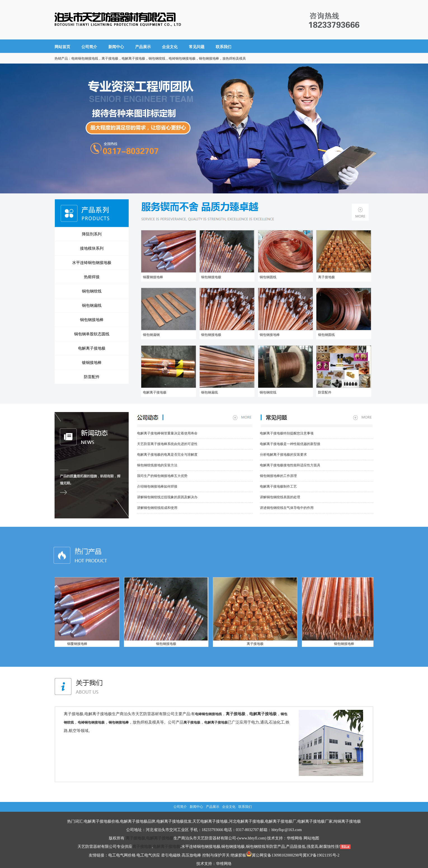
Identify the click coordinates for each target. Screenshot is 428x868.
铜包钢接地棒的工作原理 (278, 476)
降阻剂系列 (92, 234)
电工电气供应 (148, 855)
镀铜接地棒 (92, 362)
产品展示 (143, 47)
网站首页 (62, 47)
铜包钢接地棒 (92, 320)
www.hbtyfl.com (252, 838)
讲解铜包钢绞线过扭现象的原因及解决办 (167, 497)
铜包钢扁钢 (150, 335)
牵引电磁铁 (171, 855)
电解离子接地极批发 (174, 821)
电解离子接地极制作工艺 (278, 486)
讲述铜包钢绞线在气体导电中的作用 (287, 508)
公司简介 (89, 47)
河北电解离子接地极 (246, 821)
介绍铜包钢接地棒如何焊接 (157, 486)
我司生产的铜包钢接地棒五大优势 (162, 476)
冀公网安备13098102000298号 (274, 855)
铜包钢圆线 (267, 277)
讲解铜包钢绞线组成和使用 (157, 508)
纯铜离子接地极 (347, 821)
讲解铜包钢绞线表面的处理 (280, 497)
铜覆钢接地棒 (152, 277)
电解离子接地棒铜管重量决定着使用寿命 (167, 433)
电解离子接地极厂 (281, 821)
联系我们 (224, 47)
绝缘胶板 (238, 855)
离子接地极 (325, 277)
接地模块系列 (92, 248)
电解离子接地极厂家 (315, 821)
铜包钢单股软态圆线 (92, 334)
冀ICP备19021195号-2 (321, 855)
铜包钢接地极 (211, 277)
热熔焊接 (92, 277)
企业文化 (170, 47)
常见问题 (197, 47)
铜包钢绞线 (92, 291)
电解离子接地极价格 (102, 821)
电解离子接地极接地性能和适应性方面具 (290, 465)
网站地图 (311, 838)
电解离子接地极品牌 (138, 821)
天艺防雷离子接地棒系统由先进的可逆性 (167, 444)
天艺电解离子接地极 (210, 821)
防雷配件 (92, 377)
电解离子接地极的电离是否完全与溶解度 (167, 455)
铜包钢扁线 (92, 305)
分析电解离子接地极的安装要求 (283, 455)
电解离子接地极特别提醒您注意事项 (287, 433)
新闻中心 (116, 47)
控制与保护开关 (216, 855)
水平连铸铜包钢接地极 (92, 263)
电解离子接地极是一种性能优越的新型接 (290, 444)
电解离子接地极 (92, 348)
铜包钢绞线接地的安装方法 (157, 465)
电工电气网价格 (122, 855)
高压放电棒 (191, 855)
